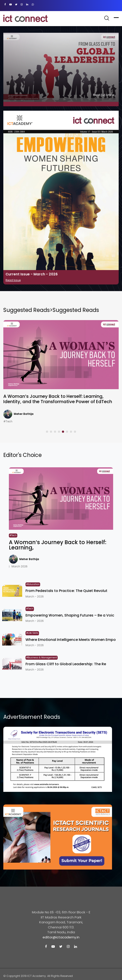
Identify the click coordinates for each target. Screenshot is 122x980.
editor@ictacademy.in (61, 937)
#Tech (8, 421)
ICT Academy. (37, 976)
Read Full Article (104, 95)
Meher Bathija (24, 414)
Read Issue (13, 280)
